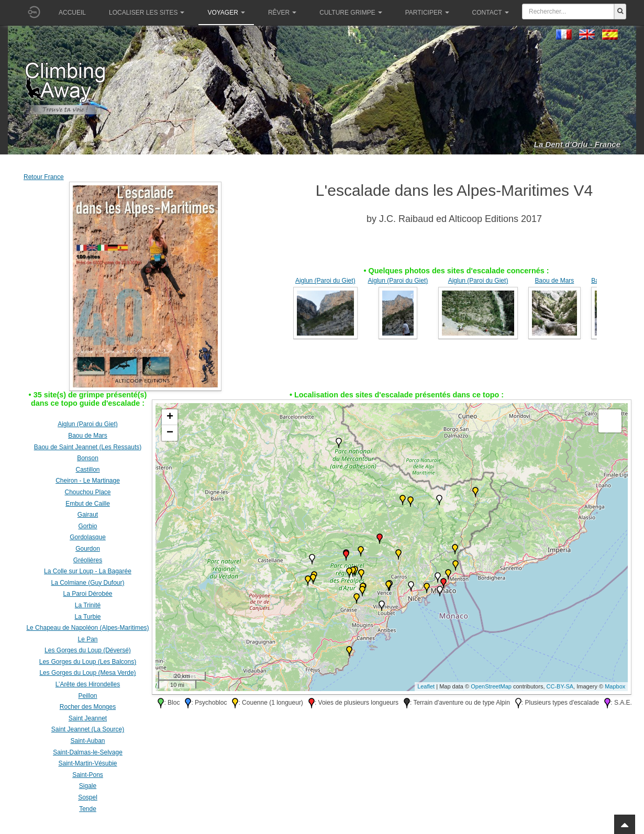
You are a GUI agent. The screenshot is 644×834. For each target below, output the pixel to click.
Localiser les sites (147, 13)
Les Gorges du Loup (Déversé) (88, 650)
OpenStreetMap (491, 686)
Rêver (282, 13)
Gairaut (88, 515)
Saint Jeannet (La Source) (88, 729)
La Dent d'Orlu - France (577, 144)
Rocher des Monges (88, 707)
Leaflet (426, 686)
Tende (88, 809)
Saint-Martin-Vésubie (87, 763)
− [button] (170, 433)
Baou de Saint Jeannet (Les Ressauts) (88, 447)
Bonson (88, 458)
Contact (491, 13)
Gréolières (88, 560)
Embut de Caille (88, 504)
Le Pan (87, 639)
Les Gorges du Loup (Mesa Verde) (87, 673)
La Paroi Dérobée (87, 594)
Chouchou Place (87, 492)
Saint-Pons (88, 775)
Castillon (87, 470)
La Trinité (88, 605)
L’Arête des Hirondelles (88, 684)
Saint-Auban (87, 741)
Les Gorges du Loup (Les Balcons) (88, 662)
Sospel (88, 797)
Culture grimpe (351, 13)
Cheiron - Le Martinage (88, 481)
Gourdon (88, 549)
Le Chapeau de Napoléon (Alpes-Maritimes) (87, 628)
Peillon (87, 696)
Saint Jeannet (88, 718)
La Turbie (87, 617)
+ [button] (170, 417)
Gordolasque (88, 537)
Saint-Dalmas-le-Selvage (88, 752)
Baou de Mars (555, 281)
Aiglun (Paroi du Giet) (325, 281)
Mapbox (615, 686)
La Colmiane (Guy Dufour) (87, 583)
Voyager (226, 13)
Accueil (72, 13)
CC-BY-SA (560, 686)
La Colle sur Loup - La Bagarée (88, 571)
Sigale (88, 786)
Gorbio (87, 526)
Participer (427, 13)
